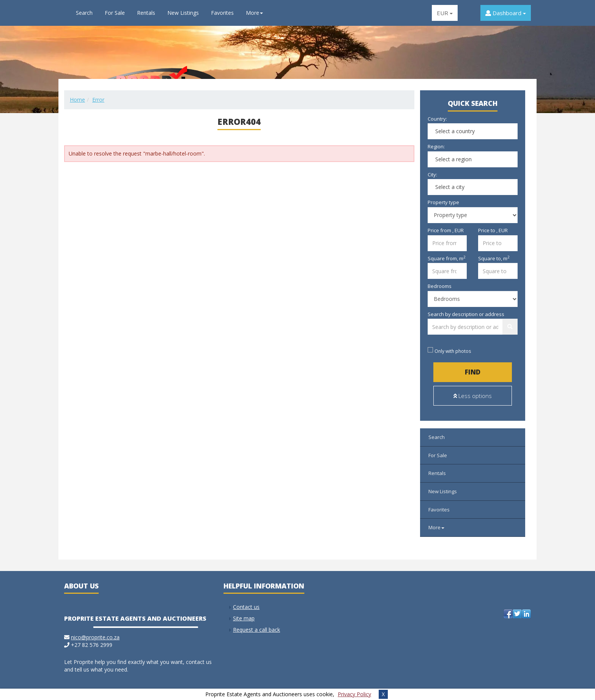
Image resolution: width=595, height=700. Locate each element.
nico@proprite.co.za (95, 633)
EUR (445, 13)
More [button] (254, 13)
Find (473, 372)
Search (84, 13)
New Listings (183, 13)
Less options (473, 396)
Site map (244, 614)
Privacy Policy (354, 694)
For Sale (115, 13)
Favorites (222, 13)
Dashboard (506, 13)
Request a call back (257, 626)
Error (98, 100)
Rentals (146, 13)
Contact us (246, 603)
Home (77, 100)
